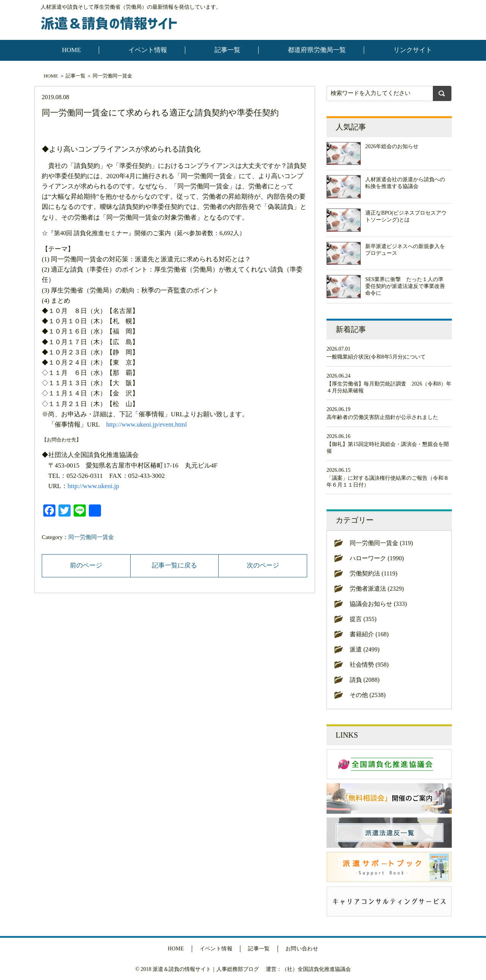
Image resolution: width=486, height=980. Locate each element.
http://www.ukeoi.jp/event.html (146, 424)
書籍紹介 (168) (369, 634)
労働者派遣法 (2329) (377, 589)
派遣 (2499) (365, 649)
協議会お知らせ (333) (378, 604)
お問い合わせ (302, 949)
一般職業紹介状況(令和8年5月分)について (376, 357)
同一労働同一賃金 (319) (381, 543)
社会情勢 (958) (369, 665)
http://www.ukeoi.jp (93, 486)
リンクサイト (413, 50)
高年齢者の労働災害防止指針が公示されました (382, 417)
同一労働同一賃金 (112, 76)
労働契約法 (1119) (373, 573)
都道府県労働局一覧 (317, 50)
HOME (71, 50)
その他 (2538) (368, 695)
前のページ (86, 565)
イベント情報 (148, 50)
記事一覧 (227, 50)
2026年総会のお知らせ (392, 146)
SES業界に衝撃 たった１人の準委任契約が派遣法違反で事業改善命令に (405, 286)
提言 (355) (363, 619)
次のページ (263, 565)
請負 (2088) (365, 680)
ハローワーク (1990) (377, 558)
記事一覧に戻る (174, 565)
